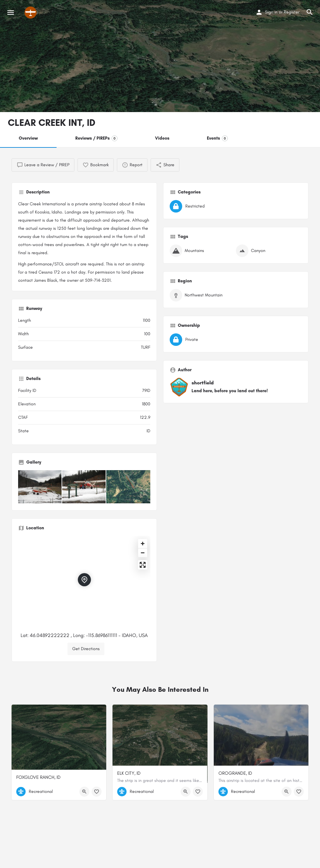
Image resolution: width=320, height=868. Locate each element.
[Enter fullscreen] (143, 565)
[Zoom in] (143, 544)
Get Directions (86, 649)
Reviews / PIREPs (96, 138)
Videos (162, 138)
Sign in (271, 12)
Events (217, 138)
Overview (28, 138)
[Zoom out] (143, 553)
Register (292, 12)
